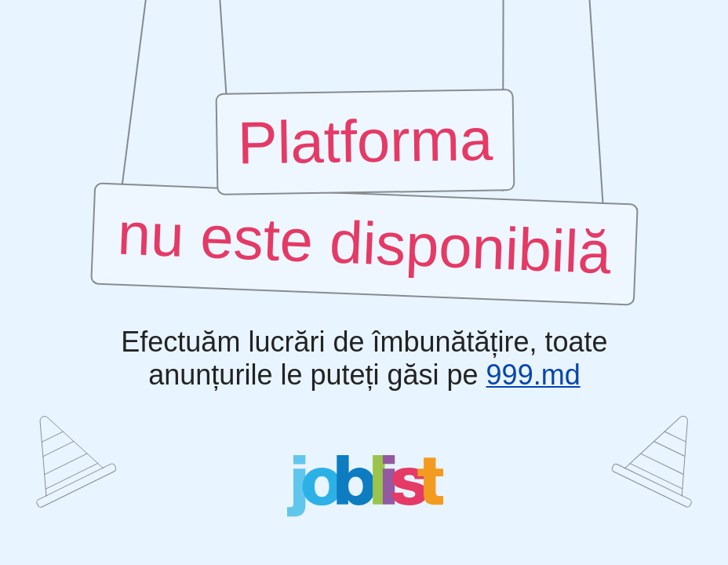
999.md (533, 375)
